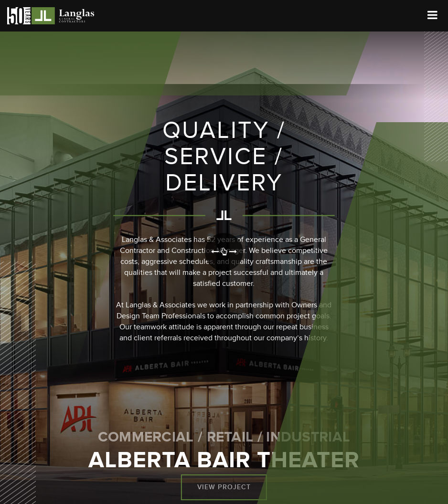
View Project (224, 487)
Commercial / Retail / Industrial (224, 437)
